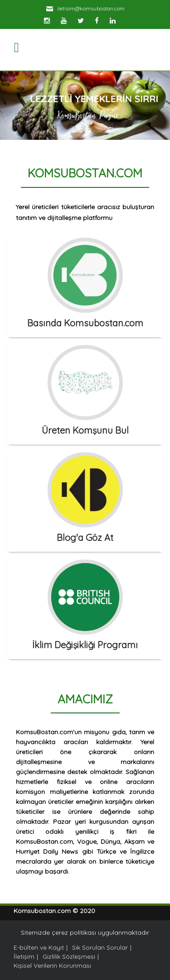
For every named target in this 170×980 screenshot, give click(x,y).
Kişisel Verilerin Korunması (52, 966)
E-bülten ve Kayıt (39, 947)
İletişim (24, 956)
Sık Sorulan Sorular (100, 947)
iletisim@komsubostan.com (91, 8)
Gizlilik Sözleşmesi (69, 956)
